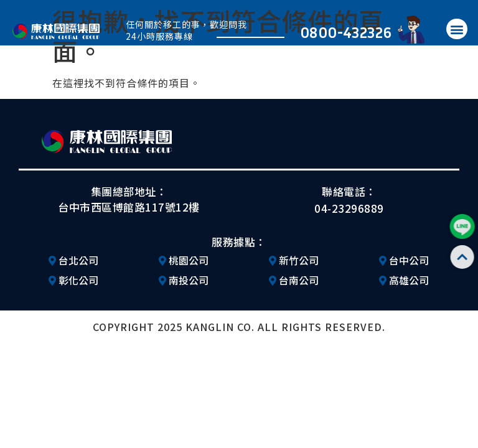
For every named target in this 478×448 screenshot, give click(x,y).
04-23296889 (349, 208)
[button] (457, 29)
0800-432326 (346, 32)
